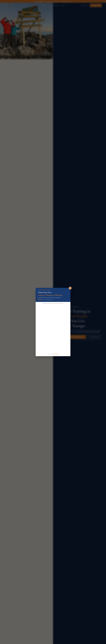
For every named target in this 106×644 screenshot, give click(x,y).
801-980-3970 (56, 354)
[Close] (70, 288)
